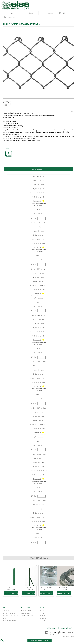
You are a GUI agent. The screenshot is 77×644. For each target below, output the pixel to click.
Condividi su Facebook (5, 601)
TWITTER (42, 613)
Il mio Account (26, 611)
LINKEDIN (42, 616)
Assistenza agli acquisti (11, 616)
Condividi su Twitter (9, 601)
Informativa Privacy (9, 621)
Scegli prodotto (11, 593)
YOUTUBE (42, 621)
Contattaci (7, 611)
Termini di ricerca (27, 616)
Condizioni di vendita (10, 613)
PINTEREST (43, 618)
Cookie (5, 618)
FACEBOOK (43, 611)
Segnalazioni (26, 613)
